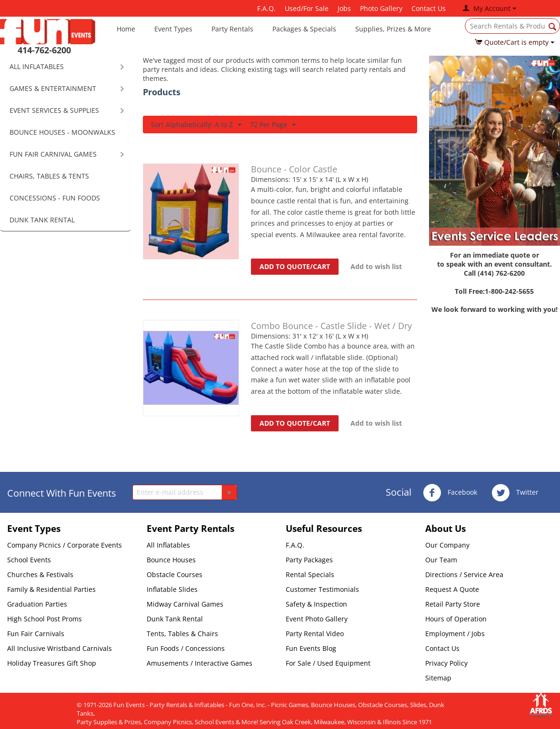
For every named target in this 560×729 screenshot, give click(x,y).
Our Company (447, 545)
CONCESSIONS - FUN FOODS (55, 198)
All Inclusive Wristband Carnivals (60, 648)
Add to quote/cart (295, 266)
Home (126, 29)
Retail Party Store (453, 604)
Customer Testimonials (322, 589)
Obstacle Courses (175, 574)
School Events (29, 560)
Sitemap (438, 678)
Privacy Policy (446, 663)
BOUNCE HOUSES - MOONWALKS (62, 132)
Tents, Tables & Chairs (182, 634)
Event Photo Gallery (317, 619)
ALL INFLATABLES (37, 66)
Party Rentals (232, 29)
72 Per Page (273, 125)
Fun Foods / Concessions (186, 648)
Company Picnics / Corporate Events (65, 545)
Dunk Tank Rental (175, 619)
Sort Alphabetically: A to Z (196, 125)
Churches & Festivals (40, 574)
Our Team (441, 560)
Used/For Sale (307, 8)
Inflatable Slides (172, 589)
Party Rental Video (315, 634)
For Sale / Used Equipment (328, 663)
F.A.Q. (266, 8)
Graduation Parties (37, 604)
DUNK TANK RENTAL (42, 220)
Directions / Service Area (464, 574)
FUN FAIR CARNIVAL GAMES (53, 154)
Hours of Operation (456, 619)
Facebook (450, 493)
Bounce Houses (171, 560)
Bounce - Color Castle (294, 169)
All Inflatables (168, 545)
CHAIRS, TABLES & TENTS (49, 176)
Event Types (173, 29)
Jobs (344, 8)
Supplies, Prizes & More (393, 29)
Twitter (515, 493)
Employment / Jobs (455, 634)
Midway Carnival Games (185, 604)
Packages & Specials (304, 29)
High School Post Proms (45, 619)
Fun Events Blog (311, 648)
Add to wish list (376, 266)
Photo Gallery (381, 8)
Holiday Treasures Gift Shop (52, 663)
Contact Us (429, 8)
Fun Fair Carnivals (36, 634)
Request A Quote (452, 589)
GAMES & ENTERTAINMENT (53, 88)
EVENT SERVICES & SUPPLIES (54, 110)
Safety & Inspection (316, 604)
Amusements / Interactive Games (200, 663)
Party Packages (309, 560)
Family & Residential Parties (51, 589)
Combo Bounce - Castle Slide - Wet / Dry (331, 326)
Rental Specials (310, 574)
